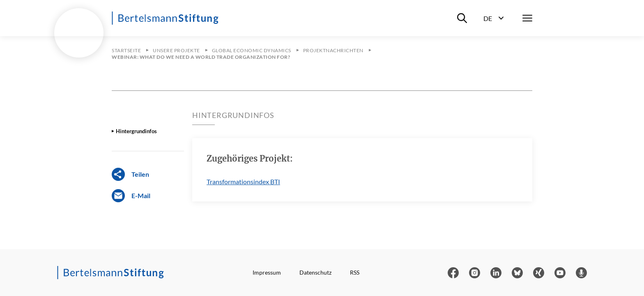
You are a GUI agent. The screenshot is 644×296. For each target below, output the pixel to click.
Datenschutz (315, 272)
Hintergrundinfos (136, 131)
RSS (355, 272)
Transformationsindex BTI (243, 182)
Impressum (267, 272)
